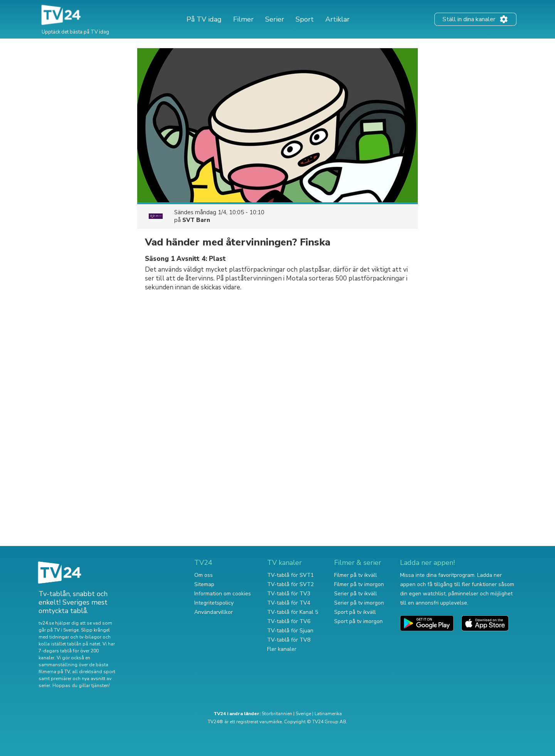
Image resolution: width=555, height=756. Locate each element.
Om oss (203, 575)
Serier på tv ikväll (356, 594)
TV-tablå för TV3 (289, 594)
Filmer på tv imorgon (359, 584)
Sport (305, 19)
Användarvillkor (214, 612)
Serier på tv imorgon (359, 603)
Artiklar (337, 19)
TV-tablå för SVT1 (290, 575)
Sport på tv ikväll (355, 612)
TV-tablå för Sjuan (290, 631)
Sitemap (204, 584)
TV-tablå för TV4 (289, 603)
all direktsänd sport (94, 672)
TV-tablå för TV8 (289, 640)
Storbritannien (277, 714)
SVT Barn (196, 220)
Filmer (243, 19)
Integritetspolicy (214, 603)
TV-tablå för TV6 (289, 621)
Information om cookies (223, 594)
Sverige (303, 714)
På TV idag (204, 19)
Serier (275, 19)
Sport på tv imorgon (358, 621)
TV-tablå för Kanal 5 (293, 612)
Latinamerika (328, 714)
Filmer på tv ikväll (356, 575)
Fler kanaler (282, 649)
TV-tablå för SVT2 (290, 584)
